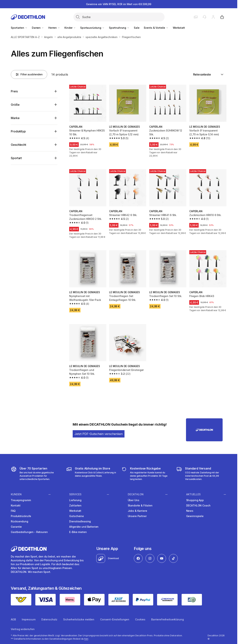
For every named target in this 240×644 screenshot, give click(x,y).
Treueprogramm (21, 500)
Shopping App (195, 500)
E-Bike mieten (78, 532)
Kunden (16, 494)
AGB (13, 619)
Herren (54, 28)
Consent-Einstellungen (115, 619)
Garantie (16, 527)
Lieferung (75, 500)
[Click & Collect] (91, 474)
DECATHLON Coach (198, 505)
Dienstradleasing (80, 521)
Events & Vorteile (156, 28)
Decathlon (136, 494)
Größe (15, 105)
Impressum (29, 619)
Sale (137, 28)
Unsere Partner (137, 516)
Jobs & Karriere (137, 511)
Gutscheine (77, 516)
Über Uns (134, 500)
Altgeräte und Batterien (84, 527)
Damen (38, 28)
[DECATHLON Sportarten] (36, 474)
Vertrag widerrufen (23, 629)
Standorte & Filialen (140, 505)
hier (86, 639)
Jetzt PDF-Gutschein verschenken (99, 434)
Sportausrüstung (92, 28)
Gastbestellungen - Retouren (29, 532)
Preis (14, 91)
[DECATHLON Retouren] (146, 474)
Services (75, 494)
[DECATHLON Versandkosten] (201, 474)
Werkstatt (179, 28)
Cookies (140, 619)
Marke (15, 118)
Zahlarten (75, 505)
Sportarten (19, 28)
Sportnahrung (119, 28)
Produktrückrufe (21, 516)
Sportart (16, 158)
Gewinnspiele (195, 516)
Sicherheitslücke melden (79, 619)
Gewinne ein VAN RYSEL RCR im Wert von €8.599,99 (119, 4)
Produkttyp (18, 131)
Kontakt (16, 505)
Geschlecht (18, 145)
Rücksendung (19, 521)
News (190, 511)
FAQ (13, 511)
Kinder (70, 28)
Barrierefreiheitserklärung (167, 619)
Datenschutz (49, 619)
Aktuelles (193, 494)
